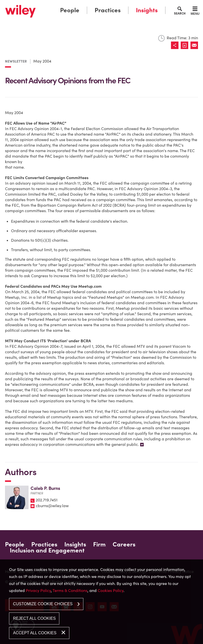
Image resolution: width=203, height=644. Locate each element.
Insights (147, 10)
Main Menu (87, 5)
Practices (108, 10)
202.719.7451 (47, 500)
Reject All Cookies (34, 618)
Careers (124, 544)
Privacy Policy (38, 590)
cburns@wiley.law (52, 506)
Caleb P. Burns (45, 488)
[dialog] (102, 602)
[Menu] (195, 12)
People (70, 10)
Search (180, 13)
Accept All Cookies (35, 633)
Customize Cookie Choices (43, 604)
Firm (99, 544)
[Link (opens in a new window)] (186, 45)
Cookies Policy (111, 590)
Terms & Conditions (70, 590)
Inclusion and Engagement (47, 550)
